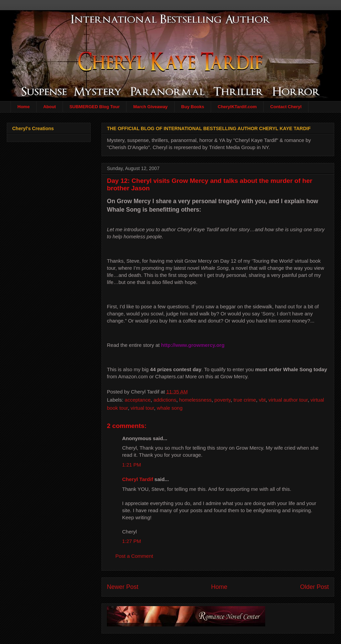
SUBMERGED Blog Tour (95, 107)
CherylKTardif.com (237, 107)
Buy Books (193, 107)
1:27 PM (132, 541)
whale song (170, 408)
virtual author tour (288, 400)
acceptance (138, 400)
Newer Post (123, 587)
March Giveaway (151, 107)
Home (24, 107)
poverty (223, 400)
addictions (165, 400)
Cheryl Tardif (138, 479)
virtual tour (142, 408)
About (50, 107)
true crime (245, 400)
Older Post (314, 587)
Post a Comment (134, 556)
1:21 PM (132, 465)
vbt (262, 400)
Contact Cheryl (286, 107)
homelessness (196, 400)
